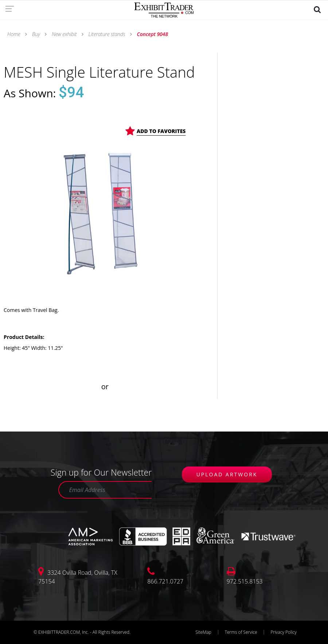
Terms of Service (241, 632)
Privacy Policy (283, 632)
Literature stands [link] (107, 34)
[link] (12, 8)
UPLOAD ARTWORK (227, 474)
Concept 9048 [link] (152, 34)
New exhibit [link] (64, 34)
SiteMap (203, 632)
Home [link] (14, 34)
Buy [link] (36, 34)
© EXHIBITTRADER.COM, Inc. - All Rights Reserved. (82, 632)
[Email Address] (105, 490)
